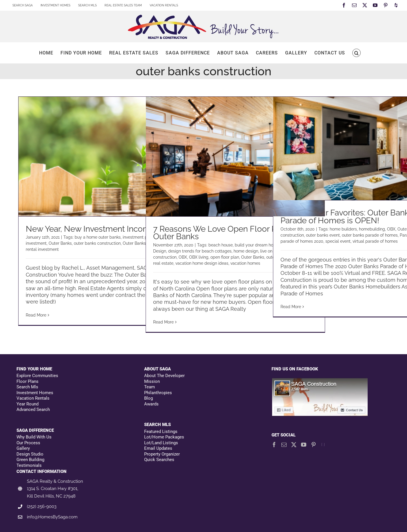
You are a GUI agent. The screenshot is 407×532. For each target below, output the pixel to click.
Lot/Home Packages (164, 437)
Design (160, 251)
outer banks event (323, 235)
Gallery (23, 448)
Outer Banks (60, 243)
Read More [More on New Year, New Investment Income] (36, 315)
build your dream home (257, 245)
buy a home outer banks (98, 237)
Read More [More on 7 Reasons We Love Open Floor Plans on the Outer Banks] (163, 322)
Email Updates (158, 448)
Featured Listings (161, 432)
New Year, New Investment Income (90, 229)
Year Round (27, 404)
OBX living (199, 257)
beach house (221, 245)
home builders (343, 229)
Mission (152, 381)
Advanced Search (33, 409)
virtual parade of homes (375, 241)
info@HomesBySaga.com (52, 517)
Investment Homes (35, 393)
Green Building (30, 460)
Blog (148, 398)
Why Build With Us (34, 437)
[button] (356, 53)
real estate (163, 263)
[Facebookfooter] (320, 381)
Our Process (28, 443)
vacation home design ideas (202, 263)
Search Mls (27, 387)
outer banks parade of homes (370, 235)
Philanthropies (158, 393)
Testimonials (29, 465)
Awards (151, 404)
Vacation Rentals (33, 398)
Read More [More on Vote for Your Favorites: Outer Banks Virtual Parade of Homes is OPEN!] (291, 307)
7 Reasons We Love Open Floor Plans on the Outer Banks (235, 233)
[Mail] (284, 445)
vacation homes (245, 263)
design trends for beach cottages (200, 251)
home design (246, 251)
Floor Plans (27, 381)
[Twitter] (294, 445)
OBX (183, 257)
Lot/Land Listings (161, 443)
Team (150, 387)
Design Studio (30, 454)
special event (338, 241)
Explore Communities (37, 376)
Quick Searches (159, 460)
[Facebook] (274, 445)
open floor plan (225, 257)
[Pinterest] (313, 445)
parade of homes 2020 (302, 241)
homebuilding (372, 229)
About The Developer (164, 376)
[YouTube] (304, 445)
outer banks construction (97, 243)
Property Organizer (162, 454)
